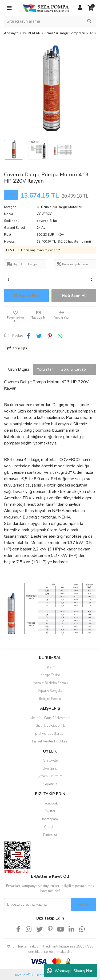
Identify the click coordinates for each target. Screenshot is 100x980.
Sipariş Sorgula (50, 691)
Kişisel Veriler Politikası (50, 741)
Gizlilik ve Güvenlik (50, 726)
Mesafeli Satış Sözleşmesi (50, 718)
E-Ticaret (39, 975)
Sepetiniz (50, 784)
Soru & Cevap (73, 369)
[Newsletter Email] (37, 905)
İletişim (50, 667)
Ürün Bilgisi (18, 369)
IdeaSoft (22, 975)
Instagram (50, 819)
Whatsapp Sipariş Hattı (71, 971)
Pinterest (50, 835)
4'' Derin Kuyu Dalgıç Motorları (59, 207)
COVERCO (45, 214)
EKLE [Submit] (83, 905)
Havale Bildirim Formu (50, 683)
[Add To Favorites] (15, 317)
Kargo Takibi (50, 675)
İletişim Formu (50, 699)
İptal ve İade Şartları (50, 734)
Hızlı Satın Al (74, 296)
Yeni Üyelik (50, 761)
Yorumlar (45, 369)
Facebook (50, 803)
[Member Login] (80, 8)
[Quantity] (50, 280)
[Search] (50, 21)
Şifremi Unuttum (50, 776)
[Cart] (91, 8)
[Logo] (45, 8)
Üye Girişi (50, 769)
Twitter (50, 811)
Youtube (50, 827)
